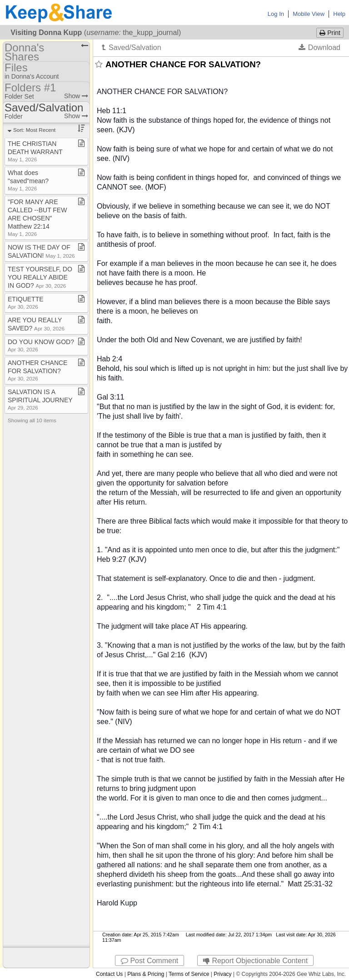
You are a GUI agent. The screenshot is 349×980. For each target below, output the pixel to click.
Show (76, 96)
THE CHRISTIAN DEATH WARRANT (35, 151)
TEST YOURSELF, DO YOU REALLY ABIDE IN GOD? (40, 277)
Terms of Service (189, 974)
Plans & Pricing (146, 974)
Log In (276, 14)
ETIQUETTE (26, 302)
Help (339, 14)
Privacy (222, 974)
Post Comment (150, 961)
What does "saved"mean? (28, 180)
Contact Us (109, 974)
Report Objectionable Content (255, 961)
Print (330, 33)
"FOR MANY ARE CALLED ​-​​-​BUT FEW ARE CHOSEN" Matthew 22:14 (37, 217)
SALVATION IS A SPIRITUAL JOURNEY (40, 399)
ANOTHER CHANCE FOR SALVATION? (37, 370)
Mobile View (309, 14)
